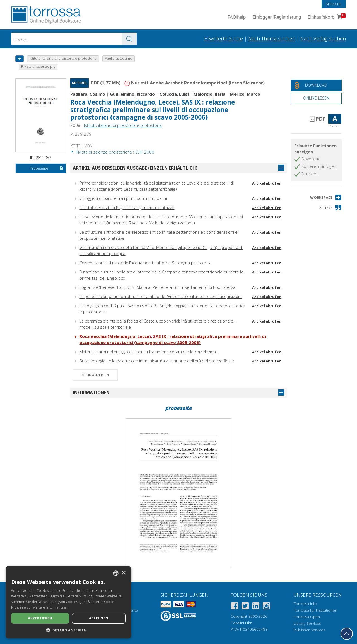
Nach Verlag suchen (323, 38)
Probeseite (47, 168)
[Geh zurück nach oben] (347, 634)
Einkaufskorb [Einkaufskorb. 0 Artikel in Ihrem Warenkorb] (326, 17)
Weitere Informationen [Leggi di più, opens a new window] (50, 607)
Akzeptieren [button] (40, 618)
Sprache (334, 4)
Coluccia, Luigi (174, 94)
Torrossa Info (305, 604)
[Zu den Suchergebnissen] (129, 39)
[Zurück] (20, 59)
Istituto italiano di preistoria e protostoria (123, 125)
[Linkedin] (256, 607)
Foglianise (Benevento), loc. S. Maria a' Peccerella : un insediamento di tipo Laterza (157, 287)
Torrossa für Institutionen (315, 610)
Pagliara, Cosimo (88, 94)
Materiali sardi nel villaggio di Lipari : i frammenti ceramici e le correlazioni (148, 352)
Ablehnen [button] (99, 618)
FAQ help (237, 17)
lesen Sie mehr (247, 83)
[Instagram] (266, 607)
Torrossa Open (307, 617)
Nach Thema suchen (272, 38)
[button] (326, 198)
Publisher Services (309, 630)
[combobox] (74, 39)
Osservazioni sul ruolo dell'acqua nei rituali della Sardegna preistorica (145, 263)
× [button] (123, 573)
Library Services (307, 623)
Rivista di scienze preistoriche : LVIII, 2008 (112, 152)
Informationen (91, 393)
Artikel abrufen (267, 183)
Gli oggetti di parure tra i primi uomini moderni (123, 198)
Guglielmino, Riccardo (132, 94)
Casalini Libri (242, 623)
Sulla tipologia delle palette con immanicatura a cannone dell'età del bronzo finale (157, 361)
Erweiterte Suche (224, 38)
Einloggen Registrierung (277, 17)
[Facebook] (235, 607)
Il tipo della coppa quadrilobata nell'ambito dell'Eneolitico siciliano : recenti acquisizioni (161, 296)
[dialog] (68, 602)
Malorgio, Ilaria (209, 94)
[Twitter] (245, 607)
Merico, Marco (245, 94)
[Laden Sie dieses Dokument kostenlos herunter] (316, 85)
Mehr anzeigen (95, 375)
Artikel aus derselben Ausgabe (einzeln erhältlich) (135, 168)
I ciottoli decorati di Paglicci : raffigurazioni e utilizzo (127, 207)
